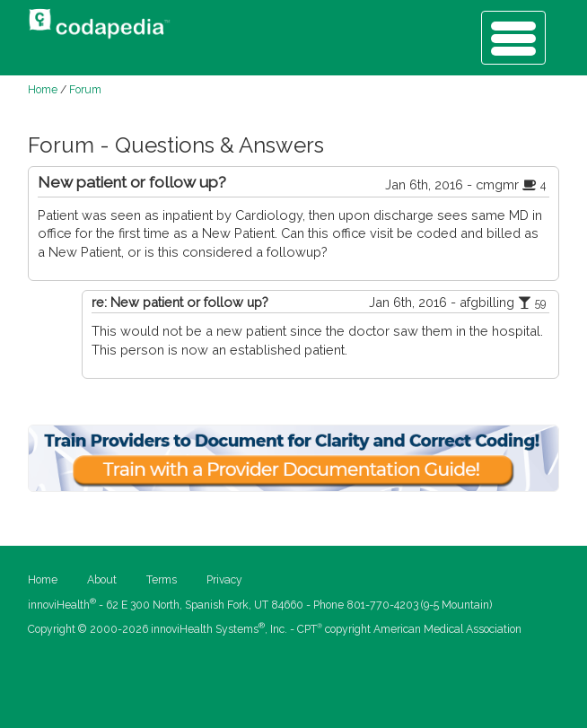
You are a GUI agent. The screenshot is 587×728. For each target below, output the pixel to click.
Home (43, 90)
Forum (85, 90)
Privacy (224, 580)
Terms (162, 580)
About (102, 580)
